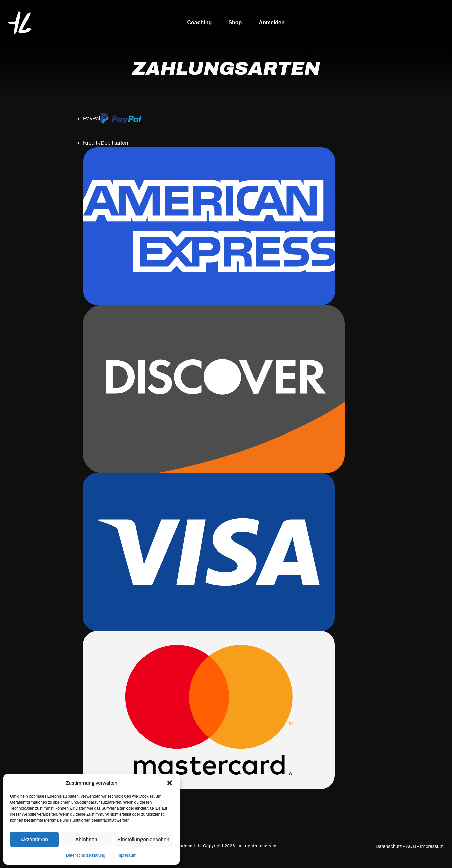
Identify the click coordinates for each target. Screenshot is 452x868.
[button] (170, 783)
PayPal (112, 119)
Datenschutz (389, 846)
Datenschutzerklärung (86, 855)
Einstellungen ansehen (144, 840)
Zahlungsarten (226, 69)
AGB (411, 846)
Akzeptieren (34, 840)
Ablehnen (86, 840)
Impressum (127, 855)
